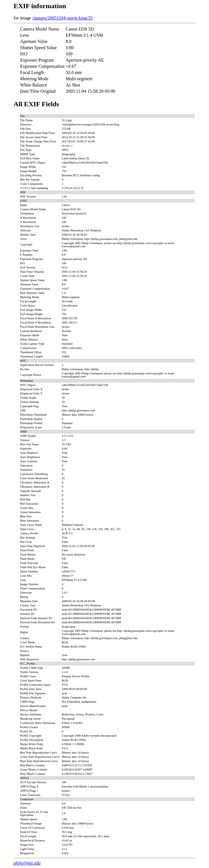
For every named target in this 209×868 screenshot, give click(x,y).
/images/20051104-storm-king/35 (63, 18)
